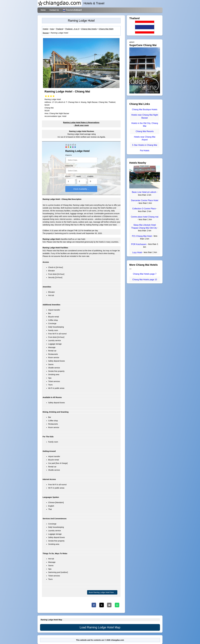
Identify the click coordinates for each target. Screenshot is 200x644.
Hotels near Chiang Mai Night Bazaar (145, 116)
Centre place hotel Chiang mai (145, 217)
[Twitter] (102, 605)
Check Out (69, 166)
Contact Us (54, 10)
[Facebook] (94, 605)
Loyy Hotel (137, 253)
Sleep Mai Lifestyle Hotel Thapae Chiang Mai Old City (144, 226)
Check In (68, 155)
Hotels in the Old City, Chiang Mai (145, 125)
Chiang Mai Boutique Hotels (145, 110)
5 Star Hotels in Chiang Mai (145, 145)
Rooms (68, 176)
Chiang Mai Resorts (145, 131)
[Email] (109, 605)
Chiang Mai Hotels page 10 (145, 280)
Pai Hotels (145, 151)
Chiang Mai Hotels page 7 (145, 274)
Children (90, 176)
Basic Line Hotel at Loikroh (144, 192)
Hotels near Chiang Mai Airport (145, 138)
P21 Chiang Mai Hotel (142, 236)
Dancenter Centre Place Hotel (145, 200)
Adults (79, 176)
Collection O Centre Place (144, 209)
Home (43, 10)
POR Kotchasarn (139, 244)
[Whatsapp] (117, 605)
